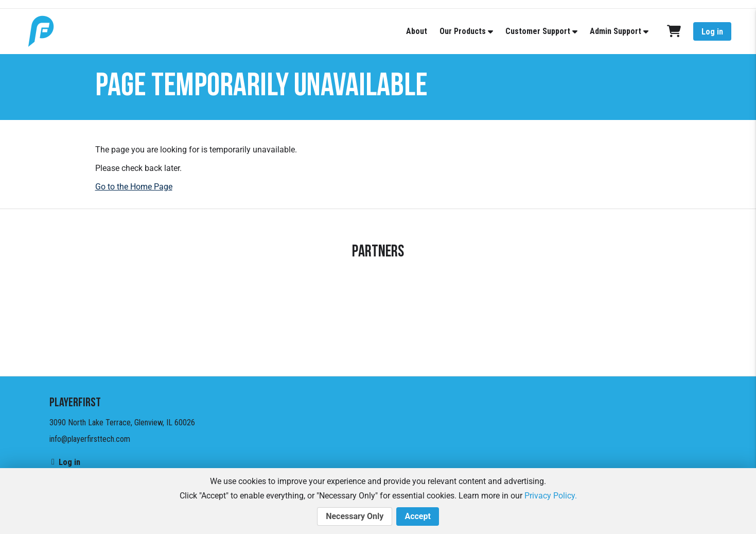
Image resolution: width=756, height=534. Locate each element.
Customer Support (538, 31)
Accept (417, 516)
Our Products (463, 31)
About (417, 31)
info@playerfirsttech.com (90, 439)
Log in (712, 32)
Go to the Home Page (134, 187)
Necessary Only (355, 516)
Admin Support (616, 31)
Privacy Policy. (551, 496)
